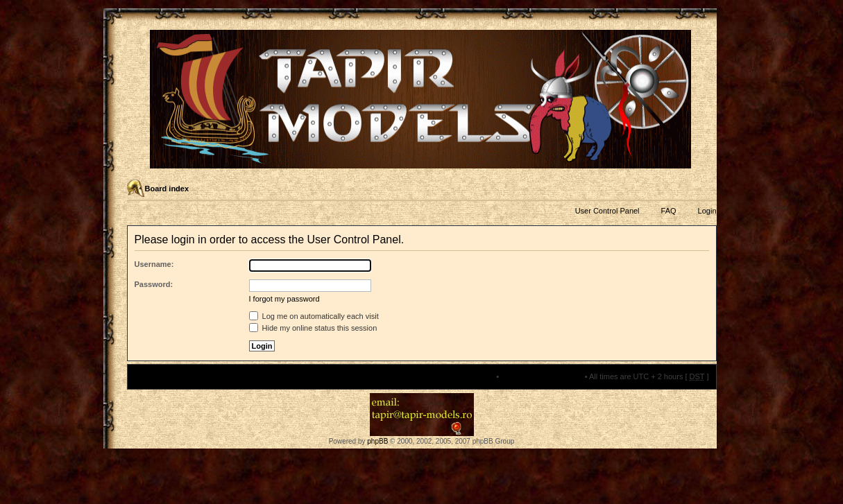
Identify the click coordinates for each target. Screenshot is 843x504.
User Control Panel (607, 211)
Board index (167, 189)
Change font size (705, 189)
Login (707, 211)
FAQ (669, 211)
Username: (154, 264)
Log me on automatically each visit (314, 316)
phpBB (377, 441)
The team (478, 376)
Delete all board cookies (542, 376)
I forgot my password (284, 299)
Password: (154, 284)
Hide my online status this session (313, 328)
